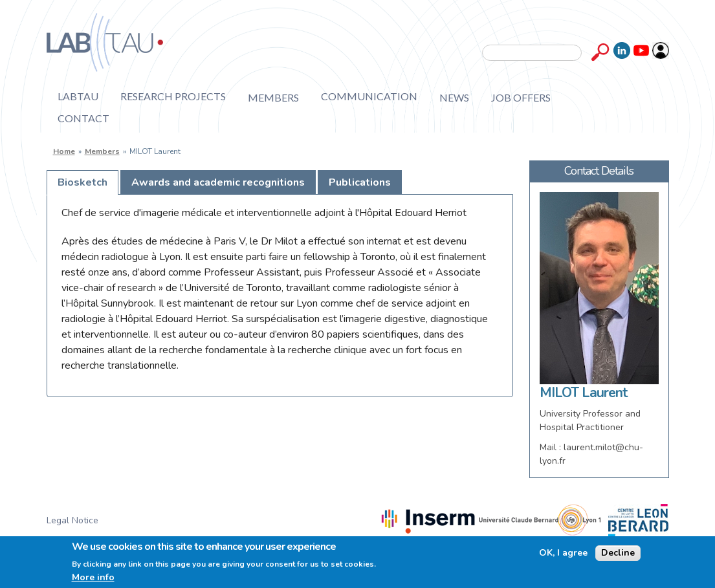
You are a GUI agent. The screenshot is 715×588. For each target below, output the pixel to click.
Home (64, 151)
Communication (369, 97)
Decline (618, 553)
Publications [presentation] (360, 182)
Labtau (78, 97)
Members (273, 97)
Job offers (521, 97)
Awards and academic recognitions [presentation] (218, 182)
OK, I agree (563, 553)
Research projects (173, 97)
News (454, 97)
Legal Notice (72, 520)
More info (93, 578)
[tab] (82, 183)
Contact (83, 118)
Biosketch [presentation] (82, 182)
